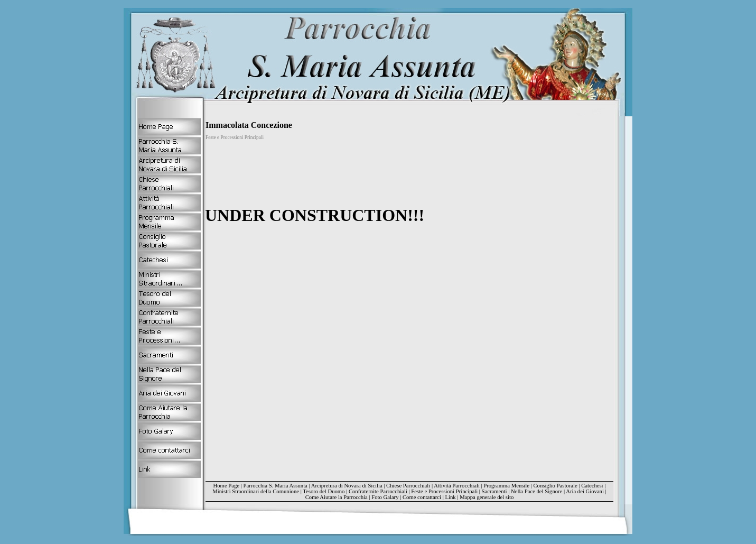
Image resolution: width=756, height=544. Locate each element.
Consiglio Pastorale (556, 486)
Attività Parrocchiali (457, 486)
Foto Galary (385, 497)
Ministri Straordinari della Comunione (256, 491)
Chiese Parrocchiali (408, 486)
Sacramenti (494, 491)
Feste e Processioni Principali (444, 491)
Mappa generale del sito (487, 497)
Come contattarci (422, 497)
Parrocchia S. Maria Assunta (275, 486)
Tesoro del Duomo (324, 491)
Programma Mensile (506, 486)
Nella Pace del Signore (536, 491)
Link (451, 497)
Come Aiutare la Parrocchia (337, 497)
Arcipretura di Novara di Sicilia (347, 486)
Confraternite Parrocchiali (378, 491)
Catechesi (592, 486)
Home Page (226, 486)
